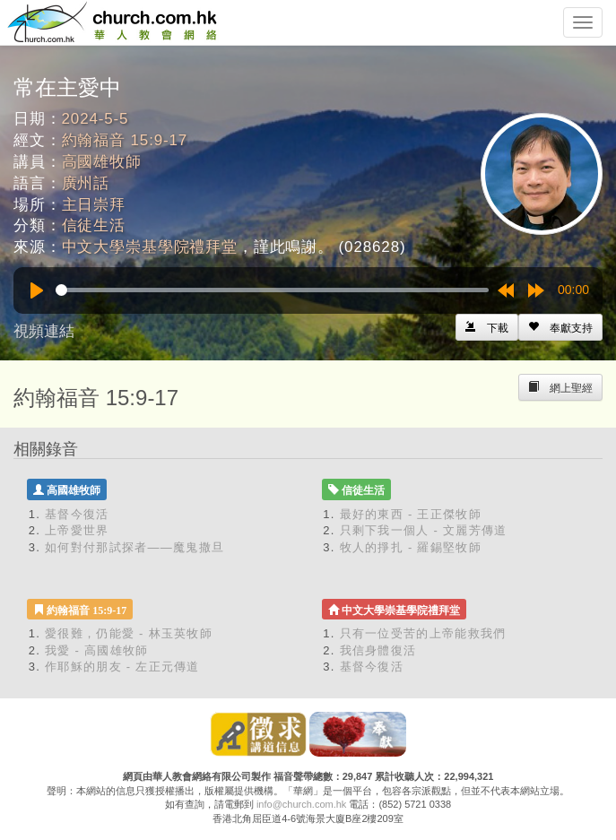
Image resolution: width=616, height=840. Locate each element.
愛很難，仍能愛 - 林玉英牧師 (129, 633)
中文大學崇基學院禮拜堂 (150, 247)
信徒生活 (94, 225)
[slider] (272, 290)
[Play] (37, 290)
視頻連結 (44, 331)
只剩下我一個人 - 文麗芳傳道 (424, 530)
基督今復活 (77, 514)
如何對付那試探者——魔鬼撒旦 (134, 547)
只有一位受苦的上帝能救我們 (423, 633)
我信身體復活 (378, 650)
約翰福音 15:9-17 (125, 140)
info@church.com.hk (301, 804)
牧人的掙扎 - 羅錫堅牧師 (411, 547)
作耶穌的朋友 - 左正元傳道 (122, 667)
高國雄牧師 (102, 162)
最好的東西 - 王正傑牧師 (411, 514)
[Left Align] (560, 327)
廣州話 (86, 183)
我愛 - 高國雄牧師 (97, 650)
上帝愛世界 (77, 530)
